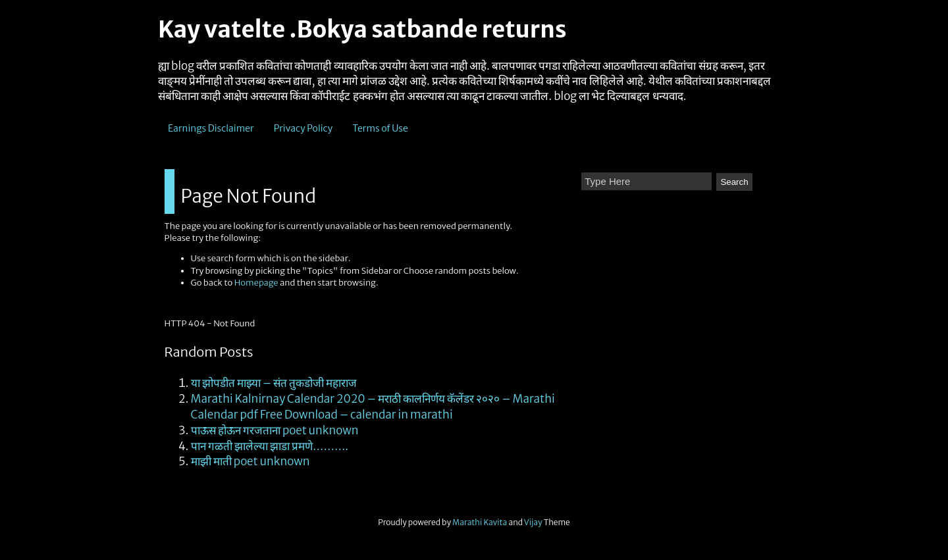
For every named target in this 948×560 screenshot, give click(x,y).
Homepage (256, 283)
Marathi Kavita (480, 522)
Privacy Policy (303, 128)
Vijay (534, 522)
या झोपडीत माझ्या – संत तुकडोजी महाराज (274, 383)
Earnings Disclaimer (211, 128)
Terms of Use (380, 128)
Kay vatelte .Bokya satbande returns (362, 30)
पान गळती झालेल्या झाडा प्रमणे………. (270, 446)
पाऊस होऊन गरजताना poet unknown (275, 430)
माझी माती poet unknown (250, 461)
